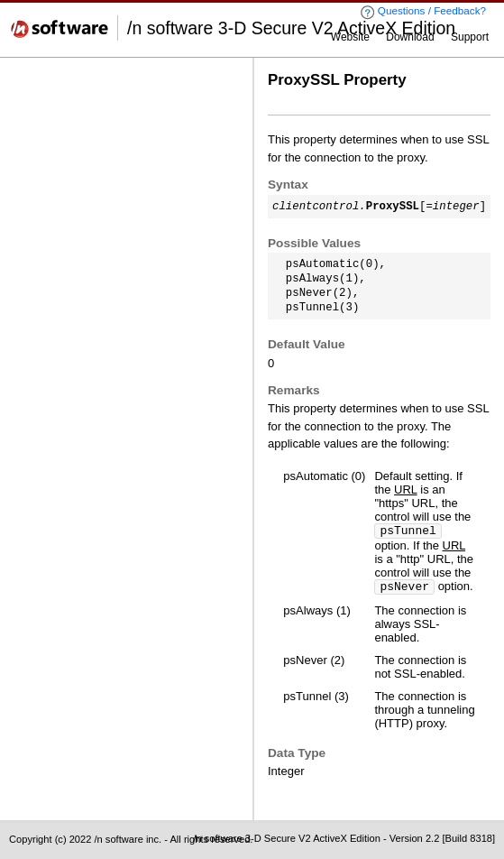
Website (350, 37)
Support (470, 37)
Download (410, 37)
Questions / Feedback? (423, 12)
